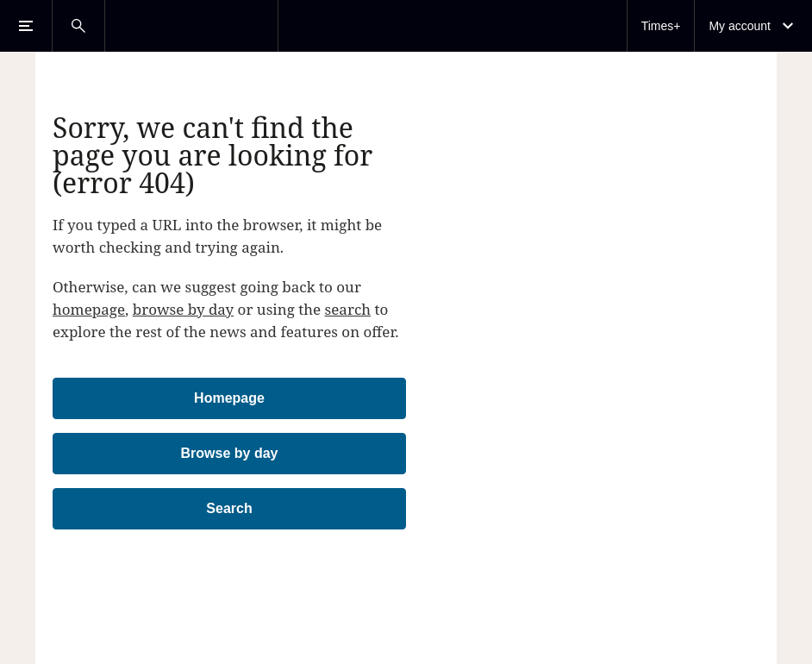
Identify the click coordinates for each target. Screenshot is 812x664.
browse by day (184, 309)
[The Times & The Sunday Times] (191, 26)
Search (229, 508)
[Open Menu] (26, 26)
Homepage (229, 398)
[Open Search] (78, 26)
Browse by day (230, 453)
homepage (89, 309)
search (348, 309)
